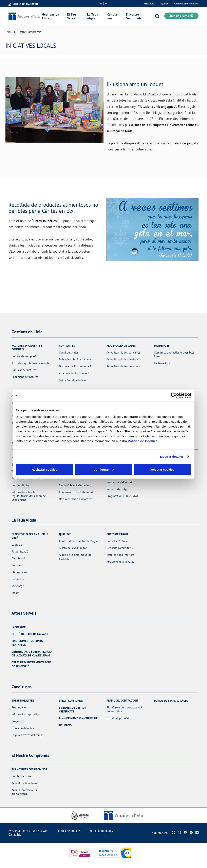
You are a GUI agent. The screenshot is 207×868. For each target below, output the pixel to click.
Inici (8, 32)
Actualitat (149, 4)
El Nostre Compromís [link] (134, 16)
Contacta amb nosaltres (186, 4)
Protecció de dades (101, 831)
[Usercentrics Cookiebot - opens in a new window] (174, 396)
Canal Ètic (15, 835)
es (101, 4)
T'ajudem (164, 4)
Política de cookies (69, 831)
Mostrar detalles (172, 457)
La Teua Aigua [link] (93, 16)
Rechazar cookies (44, 469)
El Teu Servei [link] (72, 16)
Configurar (104, 469)
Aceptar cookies (163, 469)
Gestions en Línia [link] (51, 16)
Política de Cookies (143, 441)
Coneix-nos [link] (113, 16)
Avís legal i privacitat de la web (28, 831)
